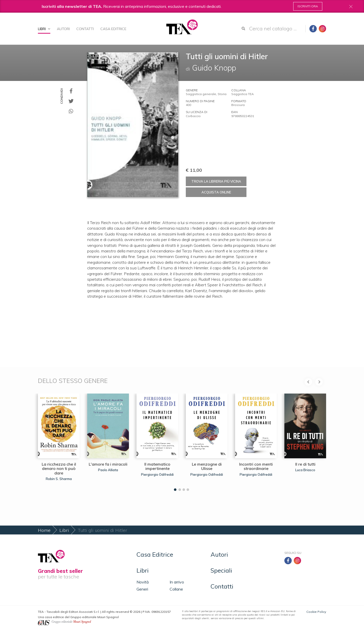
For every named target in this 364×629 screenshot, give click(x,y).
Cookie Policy (316, 612)
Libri (44, 29)
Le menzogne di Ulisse (207, 466)
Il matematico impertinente (157, 466)
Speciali (221, 570)
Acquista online (216, 192)
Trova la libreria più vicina (216, 181)
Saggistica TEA (243, 94)
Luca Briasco (305, 470)
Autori (63, 29)
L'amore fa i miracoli (108, 464)
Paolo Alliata (108, 470)
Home (44, 530)
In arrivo (177, 582)
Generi (142, 589)
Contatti (85, 29)
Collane (176, 589)
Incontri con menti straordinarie (256, 466)
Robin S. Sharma (59, 479)
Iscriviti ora (308, 6)
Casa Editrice (113, 29)
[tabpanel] (59, 441)
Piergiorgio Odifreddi (157, 474)
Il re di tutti (305, 464)
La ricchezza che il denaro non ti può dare (59, 469)
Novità (143, 582)
